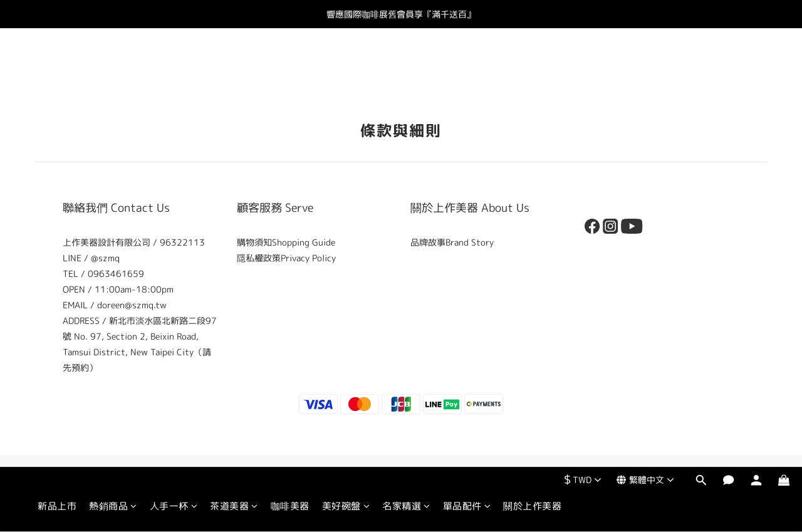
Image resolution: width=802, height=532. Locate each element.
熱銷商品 (113, 67)
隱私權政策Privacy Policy (286, 258)
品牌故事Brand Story (452, 242)
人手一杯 (174, 67)
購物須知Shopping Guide (286, 242)
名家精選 (406, 67)
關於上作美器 (532, 67)
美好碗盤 (346, 67)
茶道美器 (234, 67)
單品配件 (467, 67)
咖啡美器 (290, 67)
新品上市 (57, 67)
